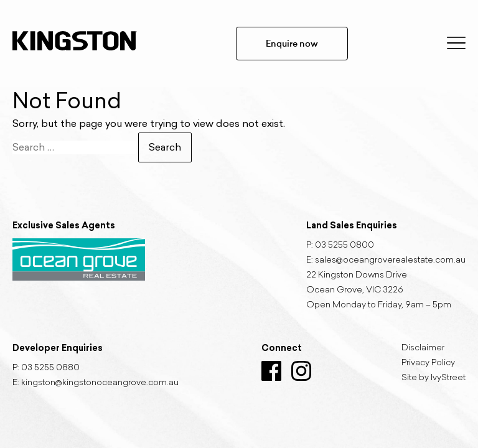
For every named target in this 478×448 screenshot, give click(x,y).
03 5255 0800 (344, 246)
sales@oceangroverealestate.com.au (390, 261)
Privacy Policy (428, 363)
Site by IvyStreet (433, 378)
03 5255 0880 (50, 368)
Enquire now (292, 44)
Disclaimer (423, 348)
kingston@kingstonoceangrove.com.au (100, 383)
